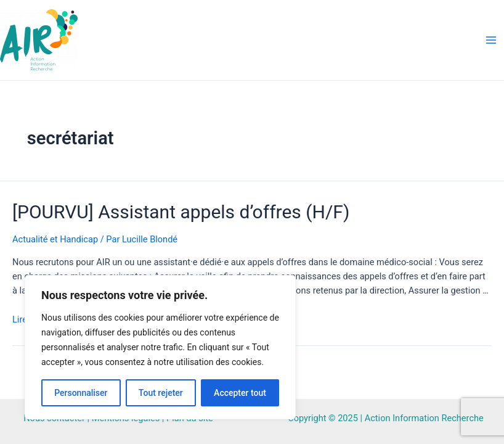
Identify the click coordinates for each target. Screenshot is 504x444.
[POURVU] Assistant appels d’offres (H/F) (181, 212)
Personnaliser (81, 393)
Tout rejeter (161, 393)
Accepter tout (240, 393)
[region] (160, 347)
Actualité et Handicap (55, 239)
